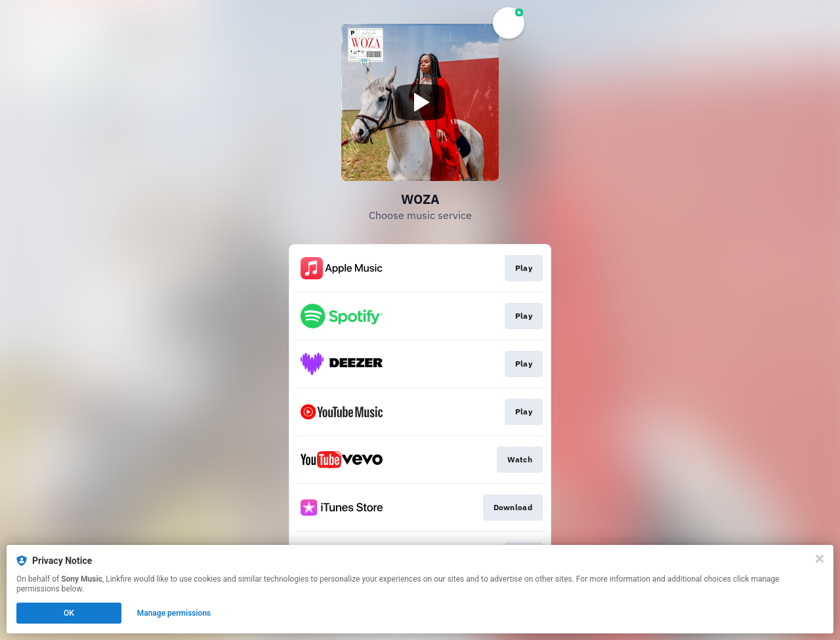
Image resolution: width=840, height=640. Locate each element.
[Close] (820, 559)
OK (69, 613)
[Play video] (420, 102)
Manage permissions (174, 613)
